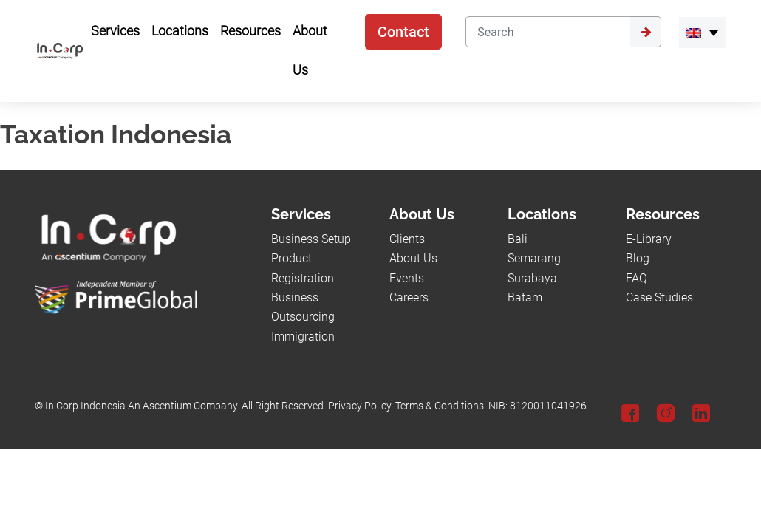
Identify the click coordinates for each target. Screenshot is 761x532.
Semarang (534, 258)
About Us (413, 258)
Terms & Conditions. (441, 406)
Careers (409, 297)
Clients (407, 239)
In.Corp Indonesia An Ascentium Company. (142, 406)
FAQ (637, 278)
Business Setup (311, 239)
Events (407, 278)
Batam (525, 297)
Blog (638, 258)
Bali (518, 239)
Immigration (303, 337)
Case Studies (659, 297)
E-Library (649, 239)
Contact (403, 32)
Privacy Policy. (361, 406)
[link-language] (702, 33)
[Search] (548, 32)
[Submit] (646, 32)
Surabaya (532, 278)
